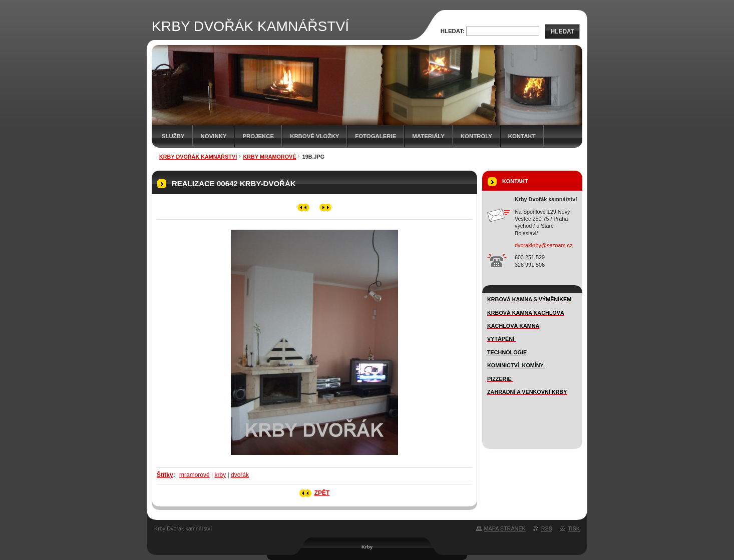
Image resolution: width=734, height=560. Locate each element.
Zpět (322, 493)
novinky (214, 136)
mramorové (195, 475)
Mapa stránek (505, 528)
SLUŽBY (173, 136)
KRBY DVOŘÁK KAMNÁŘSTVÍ (198, 157)
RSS (547, 528)
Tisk (574, 528)
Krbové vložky (314, 136)
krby (221, 475)
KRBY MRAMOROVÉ (269, 157)
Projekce (258, 136)
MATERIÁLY (428, 136)
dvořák (240, 475)
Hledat (562, 32)
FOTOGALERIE (376, 136)
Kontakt (522, 136)
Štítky (165, 475)
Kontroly (476, 136)
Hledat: (453, 31)
